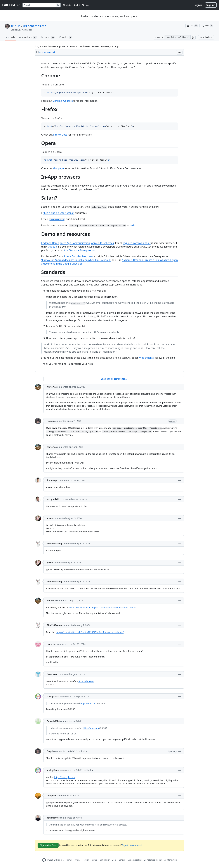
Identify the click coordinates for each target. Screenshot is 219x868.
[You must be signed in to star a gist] (192, 26)
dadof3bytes (53, 818)
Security (86, 860)
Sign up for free (48, 845)
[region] (109, 214)
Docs (114, 860)
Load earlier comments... (114, 379)
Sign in (199, 5)
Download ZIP (206, 37)
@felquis (58, 454)
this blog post (85, 256)
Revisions (28, 37)
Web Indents (146, 358)
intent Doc (70, 256)
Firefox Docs (60, 135)
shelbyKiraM (53, 696)
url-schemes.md (35, 26)
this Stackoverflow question (80, 250)
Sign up (211, 5)
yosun (50, 518)
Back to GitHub (81, 5)
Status (95, 860)
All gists (67, 5)
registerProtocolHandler (137, 243)
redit (133, 225)
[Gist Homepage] (11, 5)
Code (11, 37)
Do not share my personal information (160, 860)
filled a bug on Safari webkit (59, 213)
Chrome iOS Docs (63, 101)
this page (58, 168)
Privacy (77, 860)
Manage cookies (135, 860)
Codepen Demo (50, 243)
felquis (16, 26)
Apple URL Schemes (103, 243)
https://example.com (64, 777)
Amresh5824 (53, 721)
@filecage (63, 428)
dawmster (52, 674)
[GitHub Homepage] (44, 860)
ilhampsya (52, 480)
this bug (52, 247)
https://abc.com (86, 681)
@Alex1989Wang (55, 570)
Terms (69, 860)
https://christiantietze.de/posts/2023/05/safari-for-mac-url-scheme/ (103, 607)
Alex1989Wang (54, 544)
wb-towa (51, 387)
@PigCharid (74, 428)
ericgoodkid (53, 499)
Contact (122, 860)
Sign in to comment (132, 845)
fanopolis (51, 796)
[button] (193, 37)
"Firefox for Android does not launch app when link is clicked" (76, 260)
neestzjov (52, 644)
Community (105, 860)
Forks (65, 37)
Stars (48, 37)
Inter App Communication (75, 243)
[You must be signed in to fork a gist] (207, 26)
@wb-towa (51, 428)
